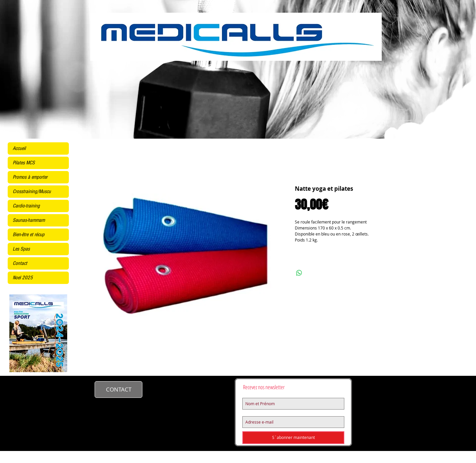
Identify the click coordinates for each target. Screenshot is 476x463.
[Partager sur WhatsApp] (299, 273)
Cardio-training (26, 206)
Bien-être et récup (29, 235)
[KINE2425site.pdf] (38, 334)
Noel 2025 (23, 278)
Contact (20, 263)
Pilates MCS (24, 163)
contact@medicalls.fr (180, 389)
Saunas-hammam (29, 220)
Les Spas (21, 249)
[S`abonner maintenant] (293, 438)
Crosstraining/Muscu (32, 191)
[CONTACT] (118, 390)
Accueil (19, 148)
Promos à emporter (30, 177)
